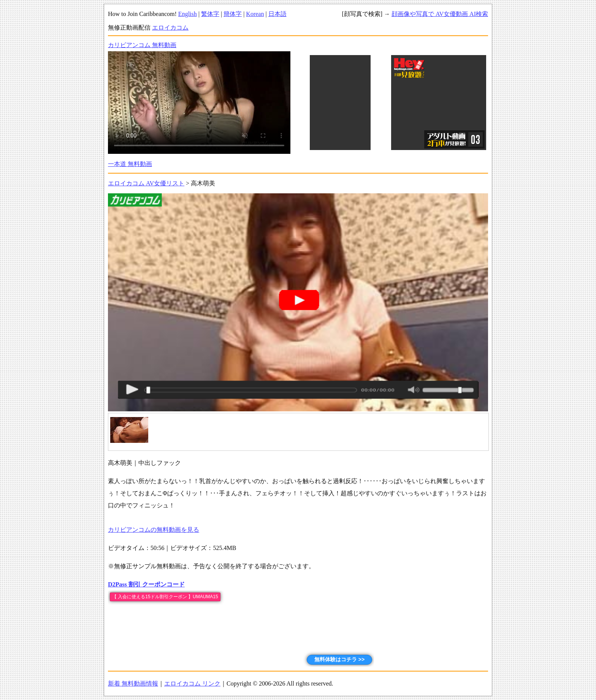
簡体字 (233, 14)
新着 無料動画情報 (133, 683)
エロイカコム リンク (192, 683)
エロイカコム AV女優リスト (146, 183)
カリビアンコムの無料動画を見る (154, 530)
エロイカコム (170, 28)
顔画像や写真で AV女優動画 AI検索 (440, 14)
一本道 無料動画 (130, 164)
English (188, 14)
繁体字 (210, 14)
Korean (255, 14)
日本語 (277, 14)
